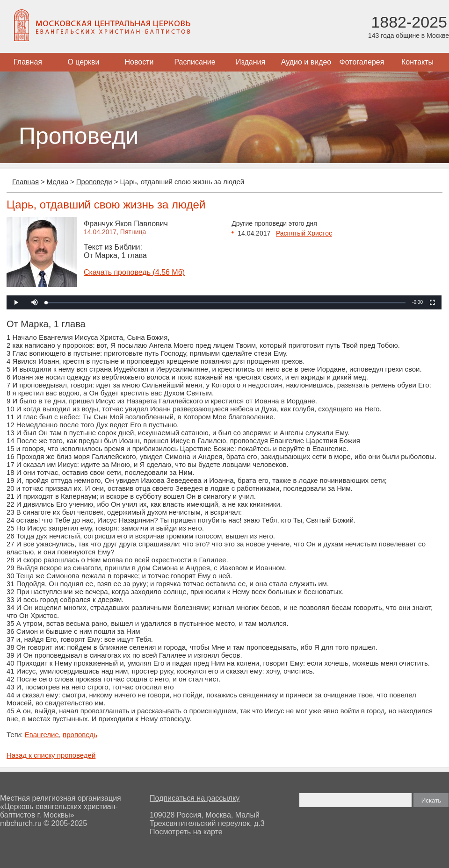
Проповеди (94, 182)
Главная (28, 62)
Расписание (195, 62)
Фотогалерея (362, 62)
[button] (35, 302)
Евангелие (42, 735)
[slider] (226, 303)
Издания (250, 62)
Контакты (417, 62)
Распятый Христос (304, 233)
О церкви (83, 62)
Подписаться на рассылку (195, 798)
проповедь (80, 735)
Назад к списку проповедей (51, 755)
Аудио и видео (306, 62)
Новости (139, 62)
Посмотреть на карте (186, 832)
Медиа (58, 182)
